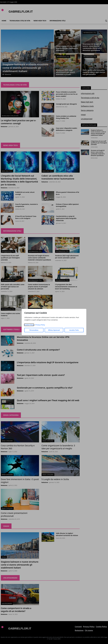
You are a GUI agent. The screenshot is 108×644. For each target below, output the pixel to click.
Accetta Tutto (74, 330)
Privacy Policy (40, 325)
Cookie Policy (29, 325)
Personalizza (34, 330)
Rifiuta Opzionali (54, 330)
